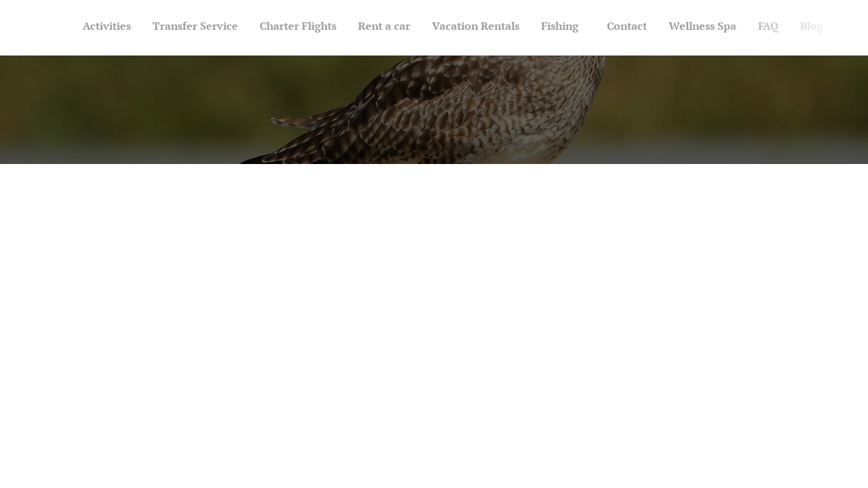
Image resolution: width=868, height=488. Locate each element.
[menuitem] (599, 28)
